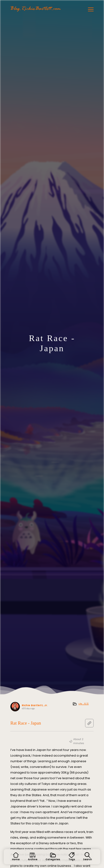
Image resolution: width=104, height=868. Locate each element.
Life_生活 (84, 704)
